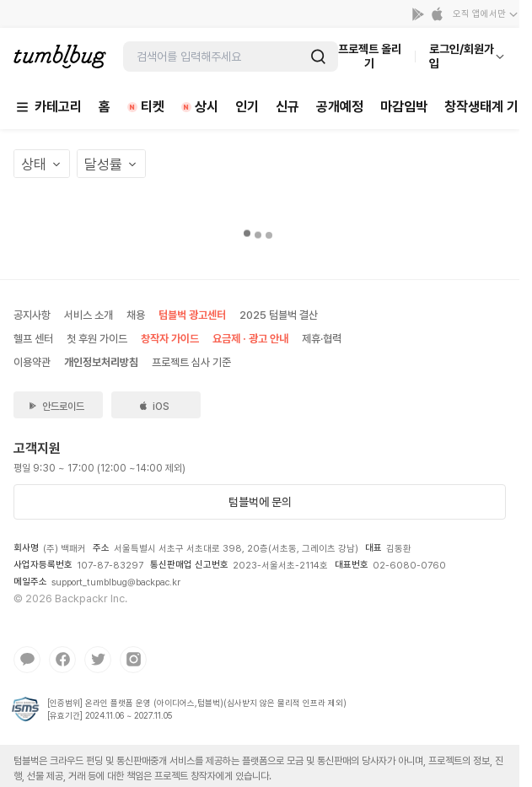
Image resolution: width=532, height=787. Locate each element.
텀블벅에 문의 (260, 502)
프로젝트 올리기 (370, 56)
